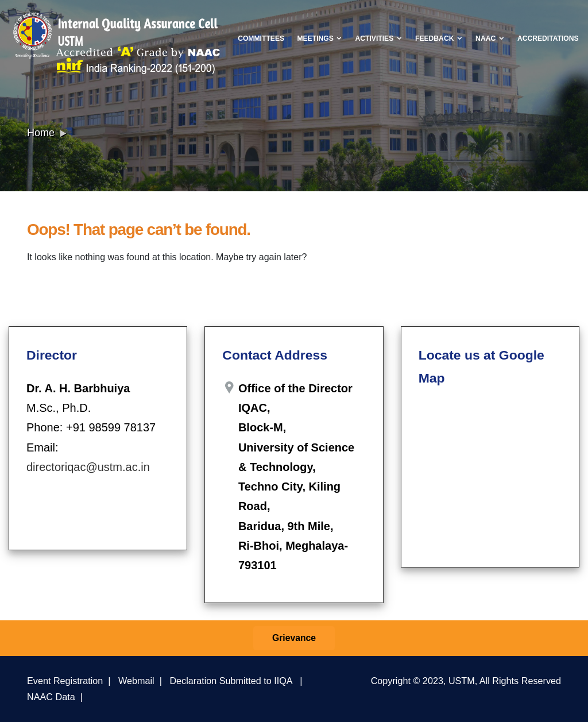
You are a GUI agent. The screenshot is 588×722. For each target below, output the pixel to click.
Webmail (136, 681)
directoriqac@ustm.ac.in (88, 467)
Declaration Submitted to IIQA (231, 681)
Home (41, 133)
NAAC (490, 38)
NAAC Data (51, 697)
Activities (379, 38)
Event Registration (65, 681)
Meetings (320, 38)
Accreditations (548, 38)
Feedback (439, 38)
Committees (261, 38)
